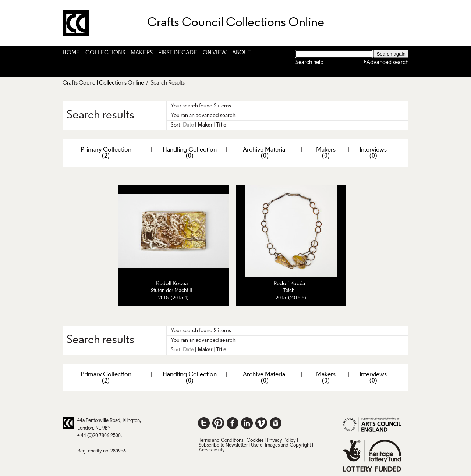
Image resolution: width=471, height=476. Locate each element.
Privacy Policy (281, 441)
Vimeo (261, 423)
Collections (105, 53)
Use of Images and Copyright (281, 445)
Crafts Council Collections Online (103, 83)
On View (215, 53)
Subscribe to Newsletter (223, 445)
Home (71, 53)
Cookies (255, 441)
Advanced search (387, 63)
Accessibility (212, 450)
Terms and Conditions (221, 441)
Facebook (233, 423)
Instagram (276, 423)
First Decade (178, 53)
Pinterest (218, 423)
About (242, 53)
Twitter (204, 423)
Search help (309, 63)
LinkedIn (247, 423)
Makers (142, 53)
